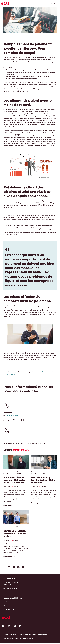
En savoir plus (8, 505)
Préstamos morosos (21, 527)
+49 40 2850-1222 (12, 416)
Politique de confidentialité (10, 635)
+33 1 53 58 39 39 (12, 590)
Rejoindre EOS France (10, 602)
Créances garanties (34, 472)
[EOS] (5, 4)
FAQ (5, 606)
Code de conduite (8, 639)
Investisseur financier (9, 527)
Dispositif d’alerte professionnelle (28, 635)
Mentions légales (42, 635)
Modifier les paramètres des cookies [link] (24, 639)
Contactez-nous (9, 610)
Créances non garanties (47, 472)
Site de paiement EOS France (13, 599)
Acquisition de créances (7, 472)
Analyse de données (20, 472)
